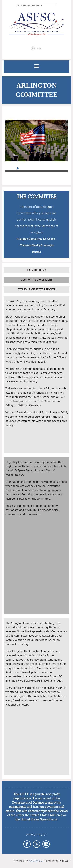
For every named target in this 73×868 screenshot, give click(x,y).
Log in (39, 48)
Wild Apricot (36, 861)
